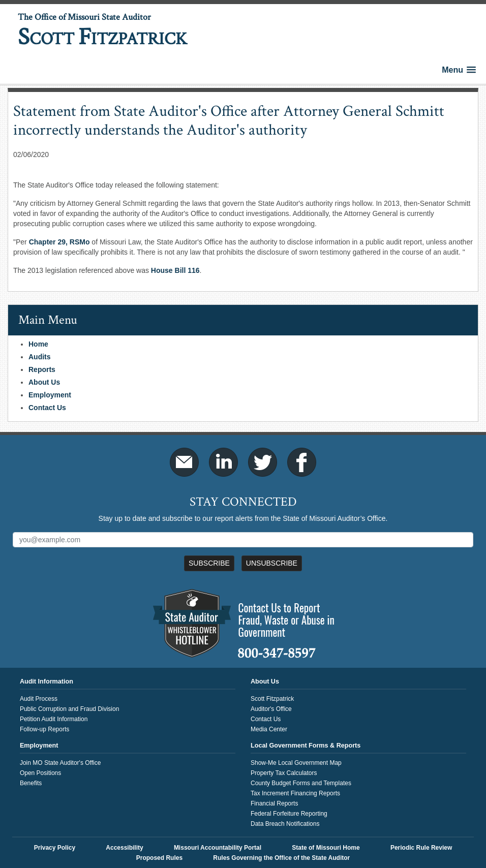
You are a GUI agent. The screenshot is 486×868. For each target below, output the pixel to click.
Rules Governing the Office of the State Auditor (281, 858)
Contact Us (47, 408)
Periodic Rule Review (421, 848)
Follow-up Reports (44, 729)
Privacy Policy (55, 848)
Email (184, 462)
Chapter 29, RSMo (59, 242)
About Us (44, 382)
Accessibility (124, 848)
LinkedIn (223, 462)
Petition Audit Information (54, 719)
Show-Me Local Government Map (296, 763)
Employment (50, 395)
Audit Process (39, 699)
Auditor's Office (271, 709)
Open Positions (40, 773)
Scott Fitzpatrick (272, 699)
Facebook (302, 462)
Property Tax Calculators (284, 773)
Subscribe (209, 563)
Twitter (263, 462)
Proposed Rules (159, 858)
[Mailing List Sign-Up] (243, 540)
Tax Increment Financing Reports (295, 793)
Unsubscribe (272, 563)
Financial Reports (274, 803)
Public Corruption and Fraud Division (69, 709)
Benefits (31, 783)
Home (38, 344)
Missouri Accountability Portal (218, 848)
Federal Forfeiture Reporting (289, 814)
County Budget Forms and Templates (301, 783)
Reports (42, 369)
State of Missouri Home (326, 848)
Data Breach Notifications (285, 824)
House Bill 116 (175, 270)
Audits (40, 357)
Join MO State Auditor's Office (60, 763)
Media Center (269, 729)
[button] (459, 70)
